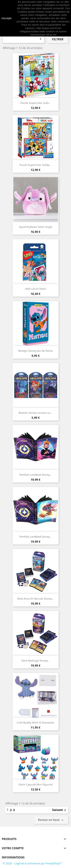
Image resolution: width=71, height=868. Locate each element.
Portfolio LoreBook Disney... (36, 475)
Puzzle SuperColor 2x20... (36, 103)
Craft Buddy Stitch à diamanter (35, 722)
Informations (13, 857)
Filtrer (58, 39)
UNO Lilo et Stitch (35, 289)
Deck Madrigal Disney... (36, 661)
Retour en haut (51, 820)
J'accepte (6, 18)
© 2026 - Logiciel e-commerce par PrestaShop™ (32, 863)
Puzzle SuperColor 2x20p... (35, 165)
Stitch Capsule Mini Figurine (35, 784)
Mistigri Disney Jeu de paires (36, 351)
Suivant (60, 810)
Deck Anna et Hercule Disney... (35, 599)
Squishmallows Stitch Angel (35, 227)
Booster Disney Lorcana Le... (35, 413)
